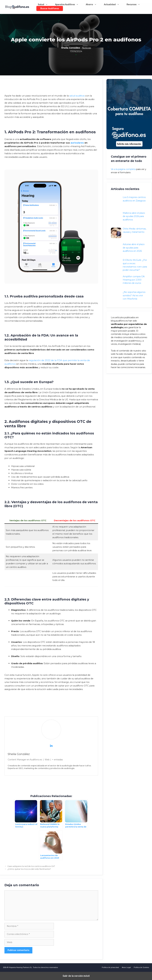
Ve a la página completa (123, 169)
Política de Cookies (141, 967)
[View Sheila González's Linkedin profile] (51, 746)
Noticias (87, 48)
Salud (45, 4)
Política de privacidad (110, 967)
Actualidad (113, 4)
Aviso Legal (126, 967)
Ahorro (93, 4)
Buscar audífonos (50, 8)
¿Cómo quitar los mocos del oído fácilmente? (29, 869)
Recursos (135, 4)
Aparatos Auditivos (69, 4)
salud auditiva (77, 96)
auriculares (77, 143)
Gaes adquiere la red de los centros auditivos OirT (31, 866)
